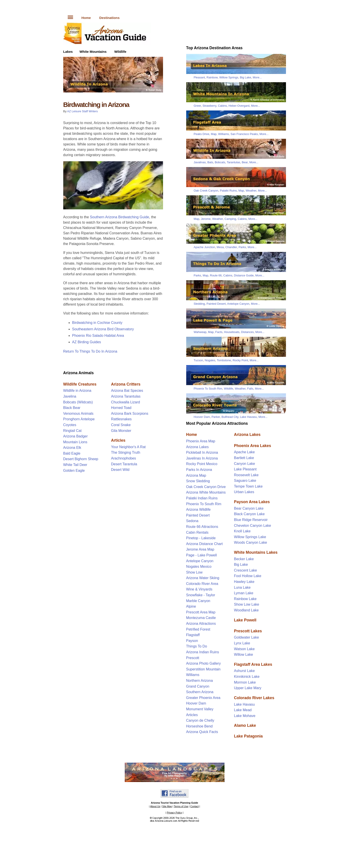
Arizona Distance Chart (205, 544)
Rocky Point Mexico (202, 464)
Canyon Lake (245, 464)
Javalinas (200, 162)
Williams (223, 134)
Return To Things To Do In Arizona (90, 351)
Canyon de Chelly (200, 720)
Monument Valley (200, 709)
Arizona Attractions (201, 624)
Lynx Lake (242, 643)
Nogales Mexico (199, 567)
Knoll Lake (242, 531)
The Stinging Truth (126, 452)
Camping (230, 219)
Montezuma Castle (201, 618)
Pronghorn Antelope (79, 419)
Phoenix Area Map (201, 441)
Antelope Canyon (238, 304)
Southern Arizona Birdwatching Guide (120, 217)
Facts (219, 332)
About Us (155, 806)
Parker (216, 417)
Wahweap (200, 332)
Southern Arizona (200, 692)
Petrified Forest (198, 629)
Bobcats (220, 162)
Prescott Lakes (248, 631)
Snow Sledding (198, 481)
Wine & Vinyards (199, 589)
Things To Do (197, 646)
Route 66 (216, 275)
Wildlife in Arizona (77, 391)
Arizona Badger (76, 436)
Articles (192, 715)
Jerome (206, 219)
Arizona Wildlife (198, 510)
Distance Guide (244, 275)
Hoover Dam (202, 417)
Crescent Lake (246, 570)
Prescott (193, 658)
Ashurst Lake (244, 671)
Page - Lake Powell (202, 555)
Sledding (199, 304)
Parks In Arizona (199, 470)
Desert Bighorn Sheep (81, 459)
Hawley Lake (244, 582)
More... (257, 77)
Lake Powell (245, 620)
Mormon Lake (245, 682)
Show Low (194, 572)
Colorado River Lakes (254, 698)
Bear (245, 162)
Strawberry (209, 106)
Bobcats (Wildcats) (78, 402)
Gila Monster (121, 431)
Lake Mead (243, 710)
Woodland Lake (246, 610)
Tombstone (224, 360)
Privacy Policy (174, 813)
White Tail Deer (75, 465)
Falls (250, 389)
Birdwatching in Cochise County (97, 323)
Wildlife (120, 52)
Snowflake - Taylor (201, 595)
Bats (210, 162)
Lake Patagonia (248, 736)
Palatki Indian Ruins (202, 498)
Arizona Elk (72, 448)
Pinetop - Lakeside (201, 538)
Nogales (210, 360)
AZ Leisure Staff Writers (83, 111)
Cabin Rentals (197, 532)
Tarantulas (233, 162)
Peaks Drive (202, 134)
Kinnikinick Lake (247, 677)
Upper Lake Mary (248, 688)
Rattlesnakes (121, 419)
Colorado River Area (202, 584)
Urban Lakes (244, 492)
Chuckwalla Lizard (126, 402)
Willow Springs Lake (250, 537)
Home (86, 18)
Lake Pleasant (245, 469)
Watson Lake (244, 649)
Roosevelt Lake (246, 475)
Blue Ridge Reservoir (251, 520)
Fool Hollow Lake (248, 576)
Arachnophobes (124, 458)
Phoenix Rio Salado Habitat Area (98, 336)
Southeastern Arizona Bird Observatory (103, 329)
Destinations (109, 18)
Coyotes (70, 425)
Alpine (191, 606)
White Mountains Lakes (256, 552)
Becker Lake (244, 559)
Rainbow (212, 77)
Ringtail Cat (72, 431)
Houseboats (232, 332)
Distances (247, 332)
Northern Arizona (200, 681)
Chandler (231, 247)
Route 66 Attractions (202, 527)
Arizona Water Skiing (203, 578)
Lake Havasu (248, 417)
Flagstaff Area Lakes (253, 664)
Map (214, 134)
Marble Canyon (198, 601)
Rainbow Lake (245, 599)
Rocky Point (240, 360)
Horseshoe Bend (199, 726)
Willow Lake (244, 655)
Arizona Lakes (197, 447)
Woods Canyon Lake (251, 542)
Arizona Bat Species (127, 391)
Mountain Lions (75, 442)
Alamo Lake (245, 725)
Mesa (220, 247)
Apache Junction (204, 247)
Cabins (222, 106)
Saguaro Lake (245, 481)
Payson (192, 641)
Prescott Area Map (201, 612)
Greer (197, 106)
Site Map (167, 806)
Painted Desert (216, 304)
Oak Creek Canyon (206, 191)
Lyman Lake (244, 593)
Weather (251, 191)
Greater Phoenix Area (203, 698)
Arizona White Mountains (206, 492)
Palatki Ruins (228, 191)
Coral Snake (121, 425)
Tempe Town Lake (248, 486)
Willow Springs (229, 77)
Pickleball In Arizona (202, 452)
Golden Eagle (74, 471)
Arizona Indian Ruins (203, 652)
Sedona (192, 521)
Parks (242, 247)
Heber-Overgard (239, 106)
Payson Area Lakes (252, 502)
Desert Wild (120, 470)
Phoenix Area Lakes (253, 446)
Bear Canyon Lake (249, 508)
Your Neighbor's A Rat (128, 447)
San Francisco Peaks (244, 134)
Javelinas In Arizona (202, 458)
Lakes (68, 52)
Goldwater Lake (247, 637)
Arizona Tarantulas (126, 396)
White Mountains (93, 52)
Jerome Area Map (200, 549)
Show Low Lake (247, 604)
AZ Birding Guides (87, 342)
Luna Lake (242, 587)
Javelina (70, 396)
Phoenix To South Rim (208, 389)
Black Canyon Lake (249, 514)
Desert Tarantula (124, 464)
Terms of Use (181, 806)
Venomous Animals (78, 414)
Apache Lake (244, 452)
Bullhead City (230, 417)
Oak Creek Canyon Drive (206, 487)
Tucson (198, 360)
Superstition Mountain (203, 669)
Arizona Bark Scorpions (130, 414)
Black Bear (72, 408)
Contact (194, 806)
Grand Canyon (198, 686)
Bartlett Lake (244, 458)
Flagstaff (193, 635)
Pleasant (199, 77)
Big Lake (246, 77)
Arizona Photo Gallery (204, 663)
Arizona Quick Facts (202, 732)
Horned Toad (121, 408)
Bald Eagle (72, 453)
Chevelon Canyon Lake (253, 526)
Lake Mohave (245, 716)
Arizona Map (196, 475)
